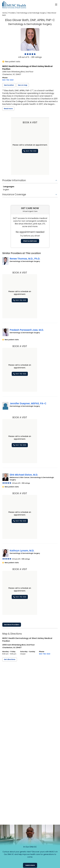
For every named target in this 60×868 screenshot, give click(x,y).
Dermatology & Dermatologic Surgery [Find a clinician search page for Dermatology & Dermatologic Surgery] (32, 13)
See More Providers (12, 621)
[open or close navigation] (56, 5)
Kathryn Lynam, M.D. (22, 548)
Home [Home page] (5, 13)
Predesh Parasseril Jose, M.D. (27, 329)
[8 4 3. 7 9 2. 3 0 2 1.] (8, 80)
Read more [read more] (8, 109)
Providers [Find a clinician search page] (12, 13)
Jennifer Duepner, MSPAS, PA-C (28, 402)
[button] (9, 85)
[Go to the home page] (14, 5)
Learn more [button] (30, 865)
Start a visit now (30, 241)
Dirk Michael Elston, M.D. (24, 473)
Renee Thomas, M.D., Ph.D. (25, 259)
